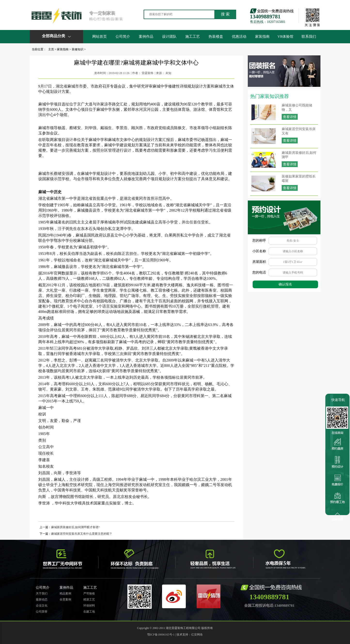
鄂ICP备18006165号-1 (161, 635)
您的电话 (259, 272)
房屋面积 (259, 262)
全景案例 (65, 600)
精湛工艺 (89, 600)
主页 (51, 49)
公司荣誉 (42, 612)
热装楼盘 (216, 37)
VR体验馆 (286, 37)
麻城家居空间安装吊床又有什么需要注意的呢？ (82, 534)
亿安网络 (197, 635)
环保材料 (89, 606)
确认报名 (285, 284)
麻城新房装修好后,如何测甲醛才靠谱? (75, 527)
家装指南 (262, 37)
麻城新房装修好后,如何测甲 (299, 155)
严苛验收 (89, 593)
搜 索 (225, 14)
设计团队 (169, 37)
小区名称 (259, 251)
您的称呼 (259, 241)
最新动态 (42, 600)
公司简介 (123, 37)
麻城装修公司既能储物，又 (297, 107)
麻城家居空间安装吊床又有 (299, 131)
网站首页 (100, 37)
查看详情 (290, 117)
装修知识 (78, 49)
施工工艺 (193, 37)
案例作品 (146, 37)
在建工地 (89, 612)
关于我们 (42, 593)
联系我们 (309, 37)
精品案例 (65, 593)
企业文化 (42, 606)
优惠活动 (239, 37)
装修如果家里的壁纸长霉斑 (299, 179)
